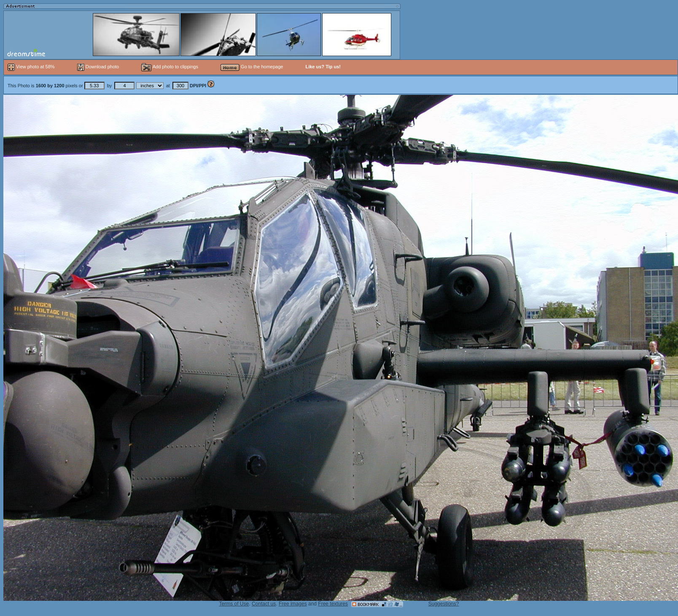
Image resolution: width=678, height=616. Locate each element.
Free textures (333, 604)
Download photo (98, 67)
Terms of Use (234, 604)
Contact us (264, 604)
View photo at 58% (32, 67)
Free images (293, 604)
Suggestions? (444, 604)
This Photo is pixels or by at (108, 86)
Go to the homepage (252, 67)
